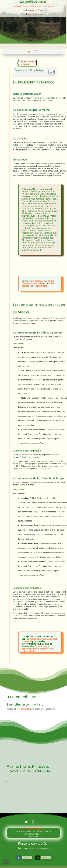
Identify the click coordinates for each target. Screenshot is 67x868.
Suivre (29, 858)
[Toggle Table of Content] (50, 72)
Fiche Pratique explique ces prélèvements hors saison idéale (38, 649)
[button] (6, 862)
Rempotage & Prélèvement (32, 6)
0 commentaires (48, 6)
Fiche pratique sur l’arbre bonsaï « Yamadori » (38, 282)
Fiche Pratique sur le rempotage (38, 285)
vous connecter (23, 709)
